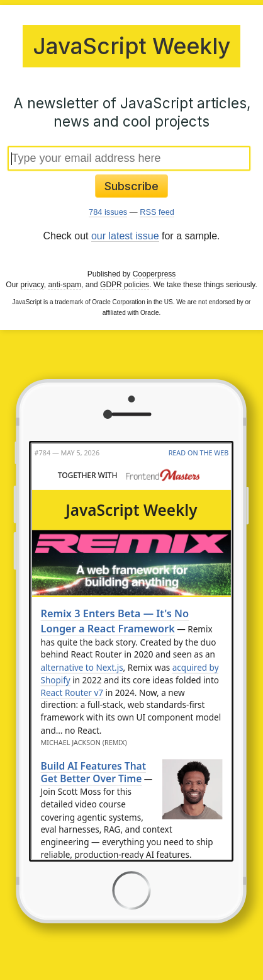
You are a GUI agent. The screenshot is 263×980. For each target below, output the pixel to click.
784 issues (108, 212)
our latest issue (125, 236)
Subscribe (131, 186)
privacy (32, 285)
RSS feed (157, 212)
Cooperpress (154, 274)
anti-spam (64, 285)
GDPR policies (125, 285)
